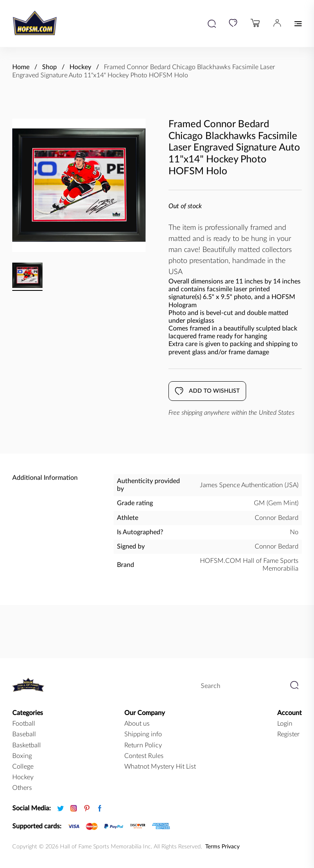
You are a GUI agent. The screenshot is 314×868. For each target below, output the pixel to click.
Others (22, 788)
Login (285, 724)
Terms (213, 847)
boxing (22, 756)
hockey (23, 777)
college (23, 767)
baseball (24, 734)
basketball (27, 745)
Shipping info (143, 734)
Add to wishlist (207, 391)
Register (288, 734)
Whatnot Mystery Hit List (160, 767)
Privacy (231, 847)
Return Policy (143, 745)
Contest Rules (144, 756)
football (24, 724)
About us (137, 724)
